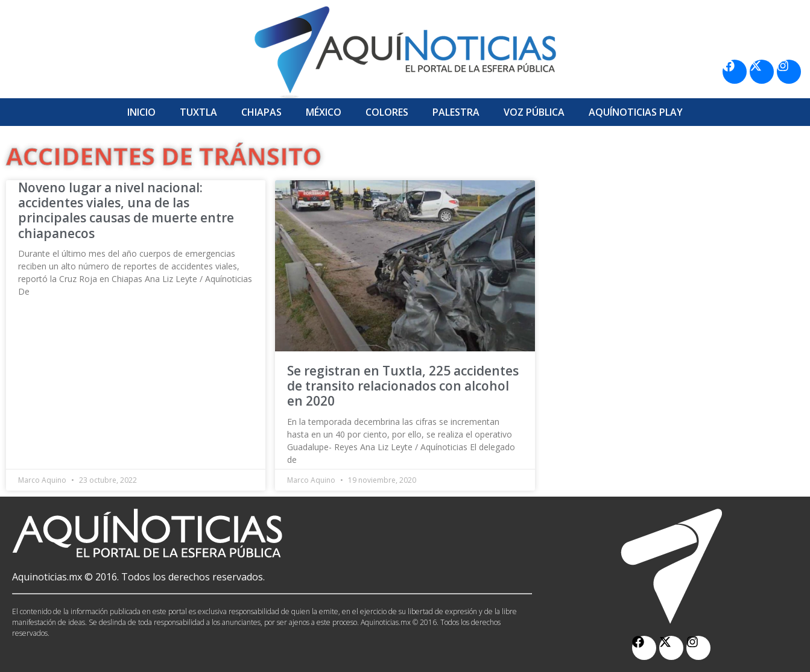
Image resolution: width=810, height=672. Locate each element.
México (324, 112)
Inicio (141, 112)
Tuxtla (198, 112)
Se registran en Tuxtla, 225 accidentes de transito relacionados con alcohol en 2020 (403, 386)
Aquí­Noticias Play (636, 112)
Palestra (456, 112)
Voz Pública (534, 112)
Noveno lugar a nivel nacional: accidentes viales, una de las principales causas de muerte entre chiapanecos (126, 210)
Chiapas (261, 112)
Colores (387, 112)
